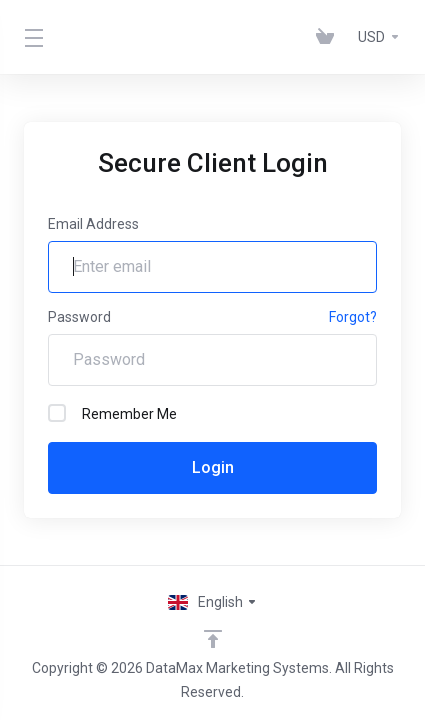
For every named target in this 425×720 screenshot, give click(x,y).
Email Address (93, 224)
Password (79, 317)
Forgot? (353, 317)
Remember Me (112, 413)
